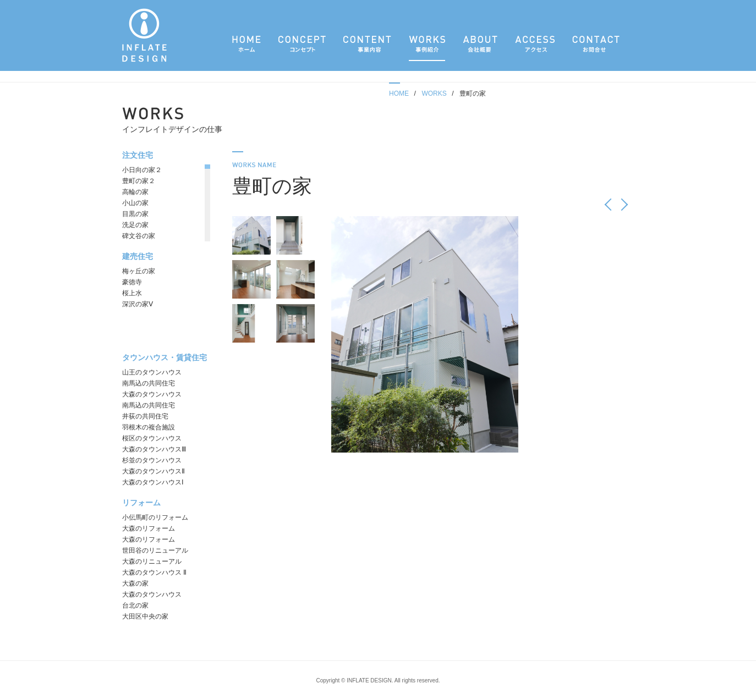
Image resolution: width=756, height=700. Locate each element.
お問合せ (596, 48)
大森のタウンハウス (152, 394)
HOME (399, 93)
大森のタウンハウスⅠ (153, 482)
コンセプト (302, 48)
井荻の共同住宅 (145, 416)
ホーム (246, 48)
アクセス (535, 48)
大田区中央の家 (145, 616)
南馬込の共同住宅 (149, 383)
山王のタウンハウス (152, 372)
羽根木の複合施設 (149, 427)
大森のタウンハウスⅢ (154, 449)
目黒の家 (135, 214)
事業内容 (367, 48)
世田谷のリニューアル (155, 550)
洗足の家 (135, 225)
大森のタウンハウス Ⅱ (154, 572)
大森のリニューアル (152, 561)
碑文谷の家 (139, 236)
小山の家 (135, 203)
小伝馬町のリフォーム (155, 517)
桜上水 (132, 293)
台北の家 (135, 605)
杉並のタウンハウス (152, 460)
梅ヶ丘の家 (139, 271)
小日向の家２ (142, 170)
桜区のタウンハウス (152, 438)
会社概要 (480, 48)
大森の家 (135, 583)
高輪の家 (135, 192)
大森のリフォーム (149, 528)
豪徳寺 (132, 282)
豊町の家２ (139, 181)
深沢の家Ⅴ (138, 304)
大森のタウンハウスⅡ (154, 471)
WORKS (434, 93)
